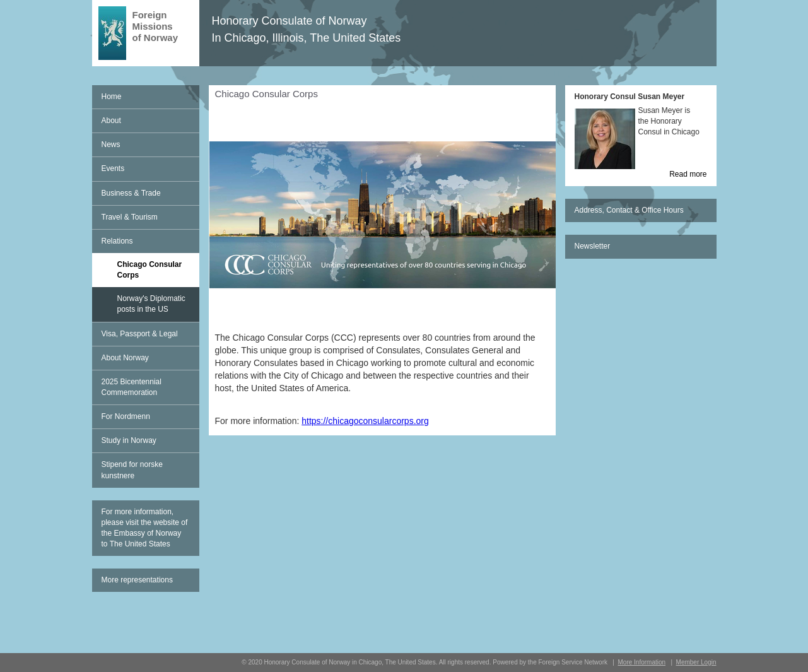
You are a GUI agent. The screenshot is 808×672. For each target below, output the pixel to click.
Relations (117, 241)
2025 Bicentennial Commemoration (132, 387)
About (111, 121)
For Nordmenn (126, 416)
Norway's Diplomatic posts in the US (151, 304)
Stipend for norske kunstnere (132, 470)
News (111, 144)
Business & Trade (131, 193)
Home (112, 97)
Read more (688, 174)
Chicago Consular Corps (150, 270)
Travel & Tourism (130, 217)
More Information (641, 662)
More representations (137, 580)
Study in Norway (129, 440)
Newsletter (593, 246)
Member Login (696, 662)
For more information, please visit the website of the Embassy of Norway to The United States (145, 528)
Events (113, 168)
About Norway (125, 358)
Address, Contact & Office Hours (629, 210)
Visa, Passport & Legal (140, 334)
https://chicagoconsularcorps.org (365, 421)
